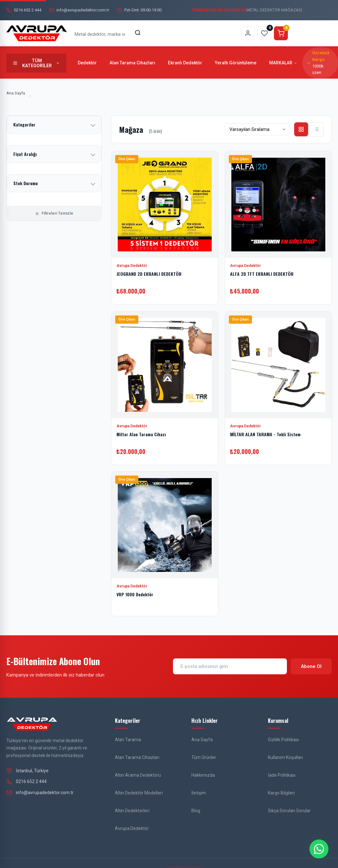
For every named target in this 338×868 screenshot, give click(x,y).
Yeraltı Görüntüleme (236, 63)
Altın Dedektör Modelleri (139, 793)
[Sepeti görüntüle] (281, 33)
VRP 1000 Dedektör (135, 594)
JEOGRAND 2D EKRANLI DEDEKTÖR (149, 274)
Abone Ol (311, 666)
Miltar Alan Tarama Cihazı (141, 434)
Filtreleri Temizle (54, 213)
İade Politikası (282, 775)
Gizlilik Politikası (283, 740)
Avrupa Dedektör (132, 828)
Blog (196, 811)
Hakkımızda (203, 775)
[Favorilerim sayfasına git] (264, 33)
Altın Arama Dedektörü (138, 775)
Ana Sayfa (16, 93)
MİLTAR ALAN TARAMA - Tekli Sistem (265, 434)
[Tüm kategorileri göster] (36, 63)
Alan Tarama (128, 740)
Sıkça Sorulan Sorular (289, 811)
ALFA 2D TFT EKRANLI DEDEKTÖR (262, 274)
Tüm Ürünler (204, 757)
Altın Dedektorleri (132, 811)
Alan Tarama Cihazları (132, 63)
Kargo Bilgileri (281, 793)
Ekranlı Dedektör (185, 63)
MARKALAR (283, 63)
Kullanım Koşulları (285, 757)
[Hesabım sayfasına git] (248, 33)
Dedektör (87, 63)
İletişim (199, 793)
